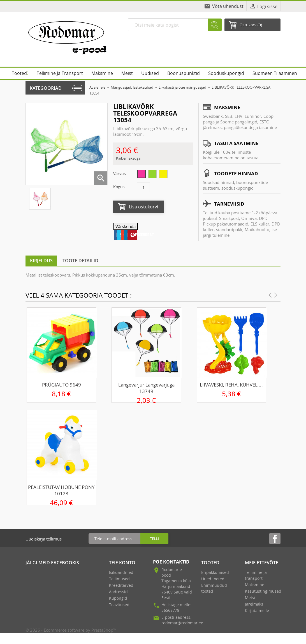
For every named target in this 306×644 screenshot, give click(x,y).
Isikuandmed (121, 572)
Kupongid (118, 598)
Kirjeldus (41, 261)
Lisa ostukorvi (143, 207)
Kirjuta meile (257, 610)
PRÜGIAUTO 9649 (62, 385)
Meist (250, 598)
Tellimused (119, 579)
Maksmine (255, 585)
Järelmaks (254, 604)
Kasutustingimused (263, 591)
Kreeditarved (121, 585)
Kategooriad (46, 88)
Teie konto (122, 563)
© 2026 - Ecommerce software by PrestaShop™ (71, 630)
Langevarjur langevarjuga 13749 (146, 388)
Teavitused (119, 605)
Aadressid (118, 592)
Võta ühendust (228, 6)
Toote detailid (80, 261)
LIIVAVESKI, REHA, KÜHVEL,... (231, 385)
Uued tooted (213, 579)
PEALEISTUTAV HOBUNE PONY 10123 (61, 490)
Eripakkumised (215, 572)
